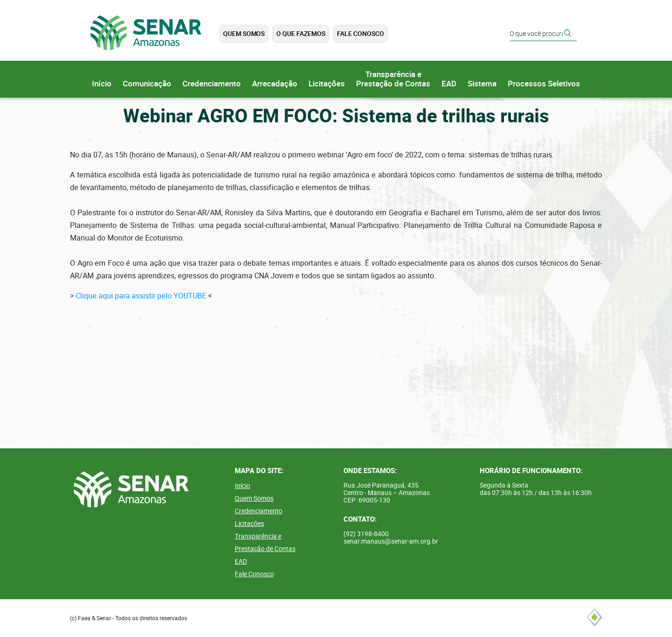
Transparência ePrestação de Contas (393, 79)
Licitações (327, 84)
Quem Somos (244, 34)
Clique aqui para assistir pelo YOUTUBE (141, 296)
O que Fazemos (301, 34)
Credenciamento (212, 84)
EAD (449, 84)
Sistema (482, 84)
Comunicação (147, 84)
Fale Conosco (360, 34)
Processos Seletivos (544, 84)
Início (102, 84)
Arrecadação (275, 84)
